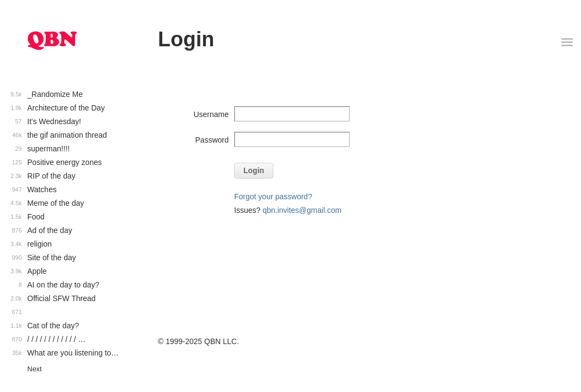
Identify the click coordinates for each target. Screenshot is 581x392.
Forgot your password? (273, 197)
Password (212, 140)
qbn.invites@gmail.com (302, 210)
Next (35, 369)
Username (211, 114)
